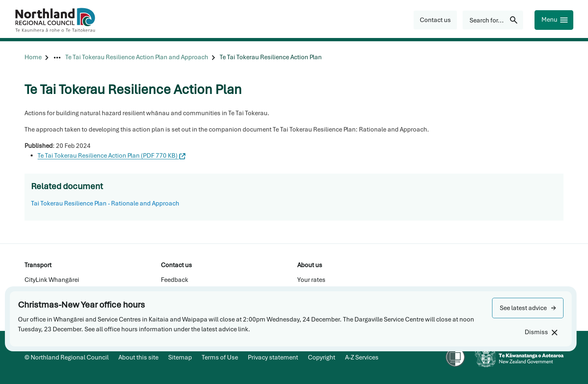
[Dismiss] (541, 332)
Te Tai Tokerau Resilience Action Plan (111, 156)
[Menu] (554, 20)
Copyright (322, 357)
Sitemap (180, 357)
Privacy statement (273, 357)
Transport (38, 265)
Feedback (175, 280)
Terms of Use (220, 357)
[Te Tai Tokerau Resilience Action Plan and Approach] (137, 57)
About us (310, 265)
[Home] (33, 57)
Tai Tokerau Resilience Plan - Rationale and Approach (105, 203)
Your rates (311, 280)
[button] (528, 308)
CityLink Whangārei (52, 280)
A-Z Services (362, 357)
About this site (138, 357)
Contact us (176, 265)
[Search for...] (493, 20)
